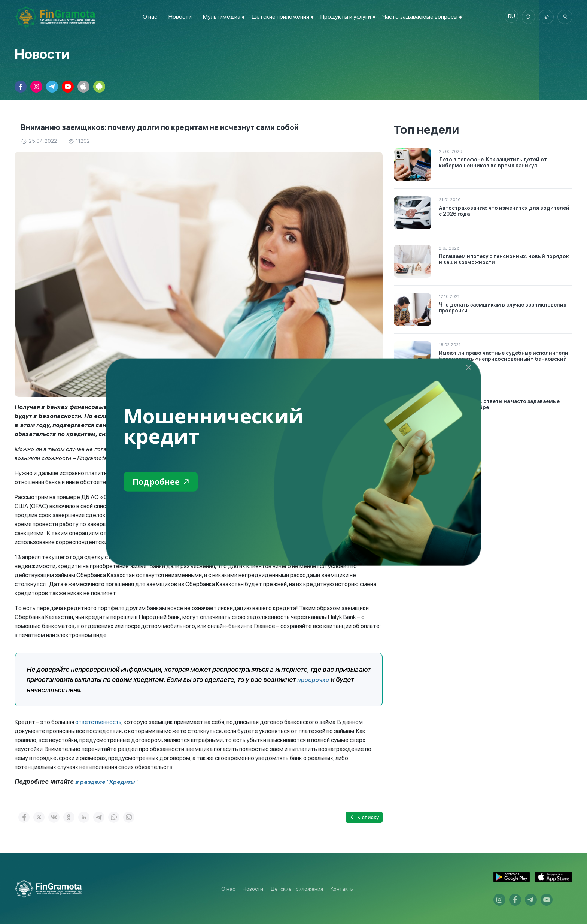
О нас (148, 17)
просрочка (314, 680)
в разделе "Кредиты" (107, 781)
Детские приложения (297, 888)
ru (509, 17)
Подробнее (163, 482)
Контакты (342, 888)
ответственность (99, 721)
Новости (178, 17)
